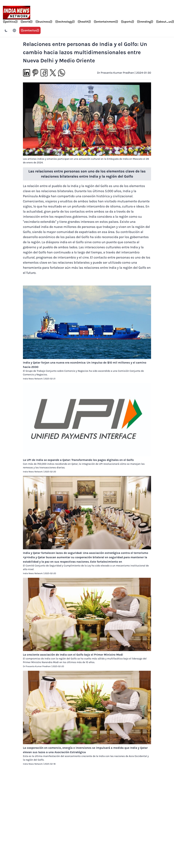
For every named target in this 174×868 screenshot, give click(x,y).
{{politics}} (10, 22)
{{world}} (27, 22)
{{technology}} (65, 22)
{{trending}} (145, 22)
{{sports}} (127, 22)
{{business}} (44, 22)
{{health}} (84, 22)
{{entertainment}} (106, 22)
